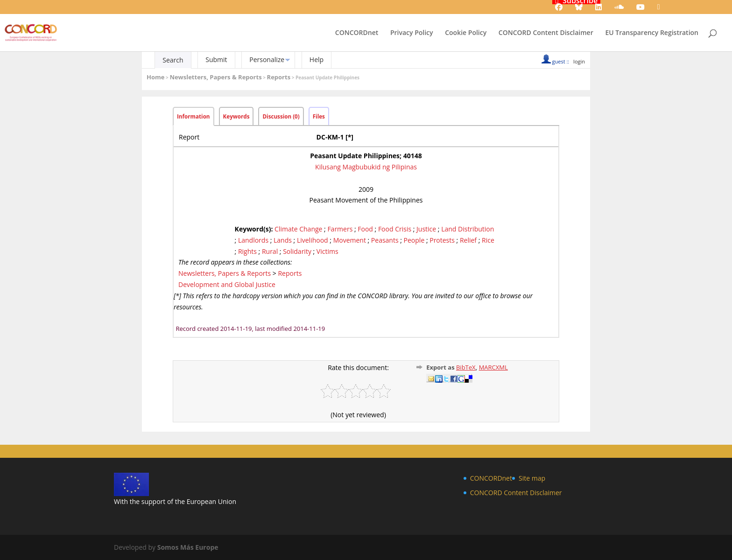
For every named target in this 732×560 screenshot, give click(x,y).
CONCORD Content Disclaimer (546, 33)
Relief (468, 240)
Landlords (253, 240)
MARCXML (493, 367)
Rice (488, 240)
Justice (426, 229)
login (579, 61)
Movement (350, 240)
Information (194, 116)
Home (155, 77)
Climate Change (298, 229)
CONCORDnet (357, 33)
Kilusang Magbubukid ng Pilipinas (366, 167)
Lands (283, 240)
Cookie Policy (466, 33)
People (414, 240)
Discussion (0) (281, 116)
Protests (442, 240)
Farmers (340, 229)
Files (319, 116)
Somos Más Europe (188, 547)
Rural (270, 251)
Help (317, 59)
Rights (247, 251)
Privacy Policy (412, 33)
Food (365, 229)
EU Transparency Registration (652, 33)
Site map (532, 478)
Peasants (385, 240)
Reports (279, 77)
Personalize (267, 59)
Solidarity (297, 251)
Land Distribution (468, 229)
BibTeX (466, 367)
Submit (216, 59)
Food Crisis (395, 229)
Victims (327, 251)
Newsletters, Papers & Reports (215, 77)
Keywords (236, 116)
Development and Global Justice (227, 284)
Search (173, 60)
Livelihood (313, 240)
